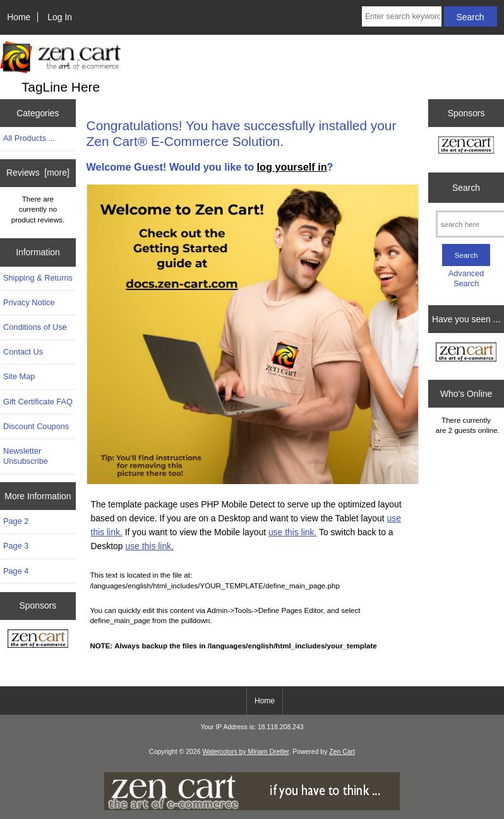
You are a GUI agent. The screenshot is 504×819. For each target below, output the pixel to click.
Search (466, 188)
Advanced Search (466, 278)
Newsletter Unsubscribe (26, 456)
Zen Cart (342, 752)
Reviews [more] (38, 173)
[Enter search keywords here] (402, 16)
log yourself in (292, 167)
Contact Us (23, 352)
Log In (60, 17)
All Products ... (29, 138)
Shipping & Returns (38, 278)
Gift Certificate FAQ (38, 402)
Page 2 (16, 521)
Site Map (19, 376)
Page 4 (16, 571)
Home (19, 17)
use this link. (293, 532)
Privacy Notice (29, 302)
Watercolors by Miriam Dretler (245, 752)
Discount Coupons (36, 426)
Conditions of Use (35, 327)
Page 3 (16, 546)
